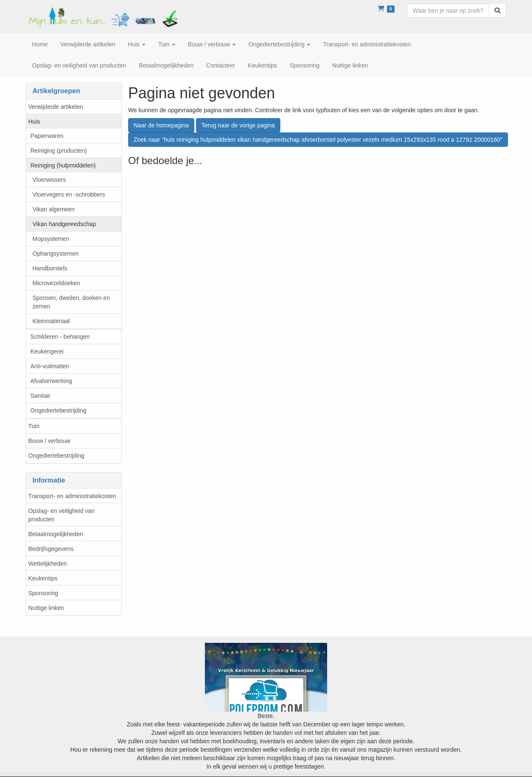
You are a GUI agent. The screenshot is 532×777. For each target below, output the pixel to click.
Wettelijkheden (48, 564)
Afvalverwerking (51, 381)
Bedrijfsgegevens (51, 549)
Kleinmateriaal (51, 321)
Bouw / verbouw (49, 441)
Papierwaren (47, 136)
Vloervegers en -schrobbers (69, 194)
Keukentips (43, 578)
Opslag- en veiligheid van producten (61, 515)
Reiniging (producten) (59, 151)
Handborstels (50, 268)
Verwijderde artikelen (56, 107)
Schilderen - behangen (60, 337)
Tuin (34, 426)
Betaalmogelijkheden (56, 534)
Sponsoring (43, 593)
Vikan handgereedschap (64, 224)
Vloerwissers (49, 180)
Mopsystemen (51, 239)
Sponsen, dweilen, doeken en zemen (71, 302)
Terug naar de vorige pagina (238, 125)
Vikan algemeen (54, 209)
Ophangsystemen (56, 254)
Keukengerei (47, 351)
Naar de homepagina (161, 125)
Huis (34, 121)
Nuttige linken (46, 608)
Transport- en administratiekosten (72, 496)
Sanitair (40, 396)
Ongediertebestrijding (58, 410)
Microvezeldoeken (56, 283)
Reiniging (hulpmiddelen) (63, 165)
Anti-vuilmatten (50, 366)
